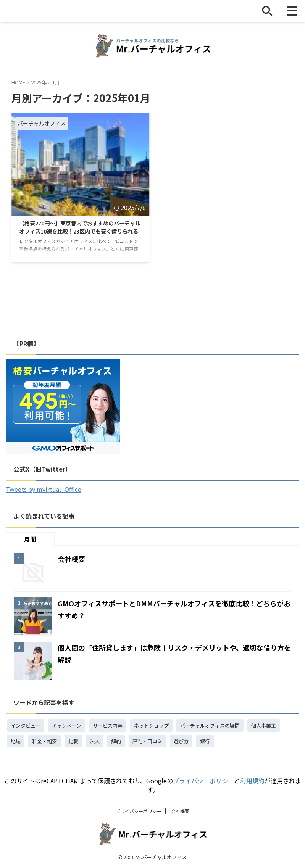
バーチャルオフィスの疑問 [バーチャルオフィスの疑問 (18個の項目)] (210, 725)
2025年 (39, 82)
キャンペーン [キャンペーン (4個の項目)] (67, 725)
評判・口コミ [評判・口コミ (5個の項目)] (147, 741)
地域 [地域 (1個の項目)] (16, 741)
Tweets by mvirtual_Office (44, 489)
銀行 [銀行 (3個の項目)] (205, 741)
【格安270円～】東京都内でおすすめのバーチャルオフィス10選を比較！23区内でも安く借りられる (79, 233)
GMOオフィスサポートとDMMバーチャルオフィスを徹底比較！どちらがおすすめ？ (172, 609)
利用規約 (252, 781)
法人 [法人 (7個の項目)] (95, 741)
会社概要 (73, 559)
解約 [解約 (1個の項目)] (116, 741)
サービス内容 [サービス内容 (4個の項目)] (108, 725)
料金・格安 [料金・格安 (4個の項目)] (44, 741)
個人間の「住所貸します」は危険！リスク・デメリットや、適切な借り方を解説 (172, 653)
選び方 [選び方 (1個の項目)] (181, 741)
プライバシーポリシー (203, 781)
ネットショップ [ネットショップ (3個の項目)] (151, 725)
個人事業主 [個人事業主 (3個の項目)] (264, 725)
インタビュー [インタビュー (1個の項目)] (26, 725)
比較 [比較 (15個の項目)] (73, 741)
